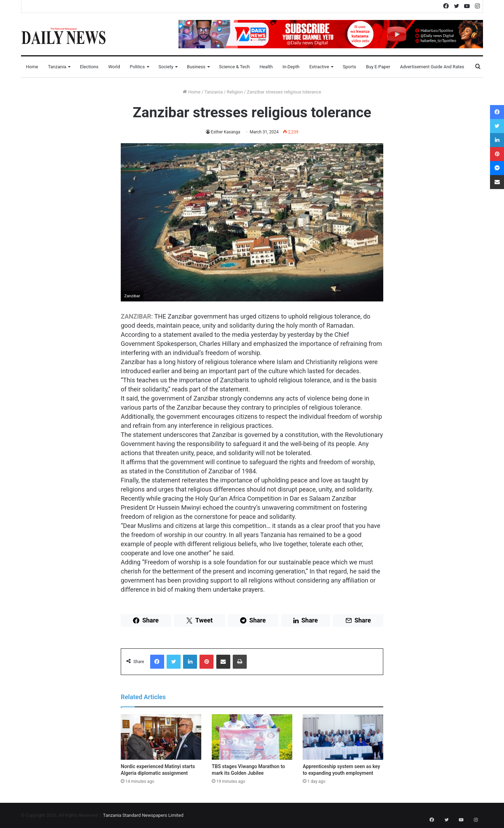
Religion (235, 92)
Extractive (319, 67)
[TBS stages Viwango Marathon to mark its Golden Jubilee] (252, 737)
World (114, 67)
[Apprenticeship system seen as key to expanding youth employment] (343, 737)
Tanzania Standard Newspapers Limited (143, 815)
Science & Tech (234, 67)
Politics (137, 67)
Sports (349, 67)
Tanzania (57, 67)
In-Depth (291, 67)
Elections (89, 67)
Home (32, 67)
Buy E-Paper (378, 67)
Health (266, 67)
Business (196, 67)
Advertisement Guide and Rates (432, 67)
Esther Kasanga (225, 132)
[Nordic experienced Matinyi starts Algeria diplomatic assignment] (161, 737)
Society (166, 67)
